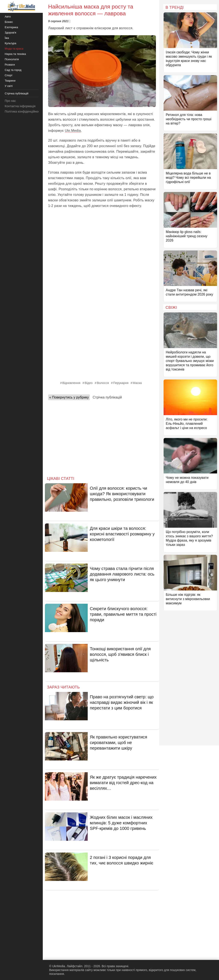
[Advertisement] (102, 243)
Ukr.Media (73, 131)
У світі (9, 86)
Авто (8, 17)
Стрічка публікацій (107, 397)
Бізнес (9, 22)
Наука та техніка (15, 54)
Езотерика (11, 27)
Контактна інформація (20, 106)
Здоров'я (10, 33)
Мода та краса (14, 49)
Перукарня (121, 383)
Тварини (10, 81)
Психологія (12, 59)
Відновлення (71, 383)
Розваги (10, 65)
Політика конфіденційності (23, 111)
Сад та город (13, 70)
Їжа (7, 38)
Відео (89, 383)
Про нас (10, 101)
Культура (10, 43)
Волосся (103, 383)
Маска (137, 383)
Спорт (9, 75)
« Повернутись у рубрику (69, 397)
